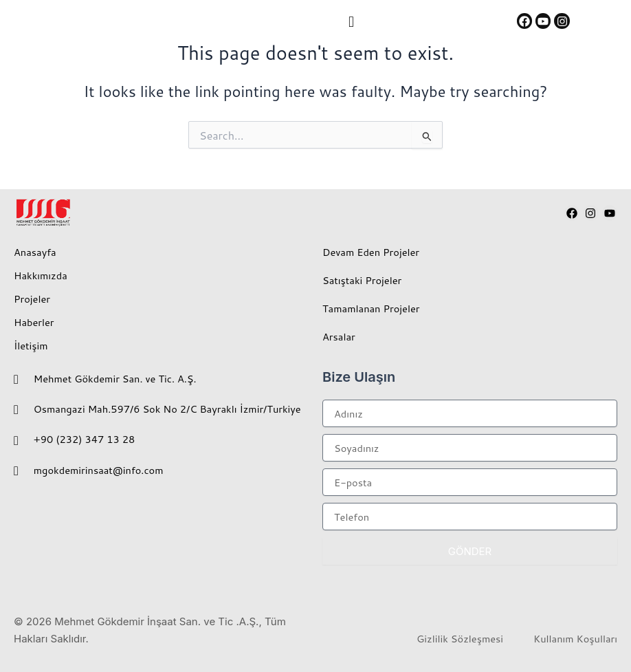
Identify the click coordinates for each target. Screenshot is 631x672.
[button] (351, 21)
